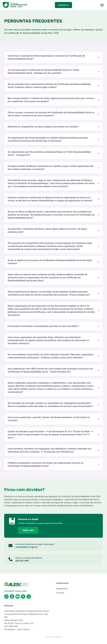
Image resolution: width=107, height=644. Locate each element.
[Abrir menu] (102, 5)
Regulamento (62, 589)
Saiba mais (28, 530)
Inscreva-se (63, 5)
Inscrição (60, 593)
